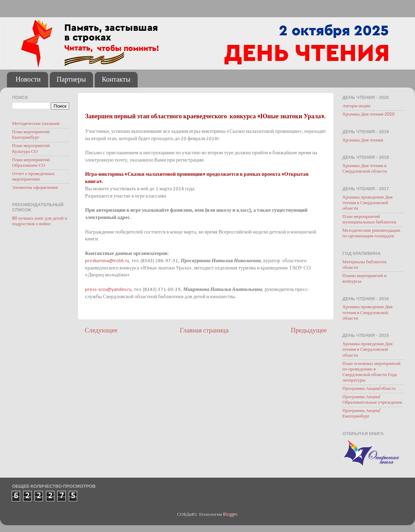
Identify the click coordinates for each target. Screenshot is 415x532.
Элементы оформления (35, 188)
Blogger (230, 515)
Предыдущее (309, 331)
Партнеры (71, 80)
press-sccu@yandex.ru (108, 290)
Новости (28, 80)
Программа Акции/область (369, 389)
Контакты (116, 80)
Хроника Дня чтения (363, 140)
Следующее (101, 331)
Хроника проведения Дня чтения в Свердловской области (367, 203)
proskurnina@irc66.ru (107, 261)
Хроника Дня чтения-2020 (368, 114)
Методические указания (36, 124)
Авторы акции (356, 106)
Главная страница (204, 331)
